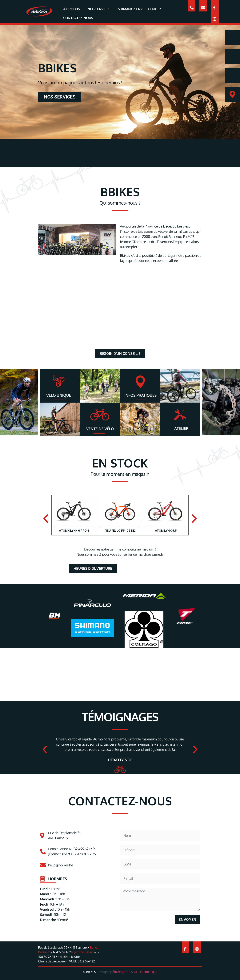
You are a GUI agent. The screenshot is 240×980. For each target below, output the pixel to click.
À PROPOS (72, 9)
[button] (46, 519)
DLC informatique (146, 972)
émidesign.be (121, 972)
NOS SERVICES (99, 9)
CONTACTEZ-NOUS (78, 18)
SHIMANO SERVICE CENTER (139, 9)
